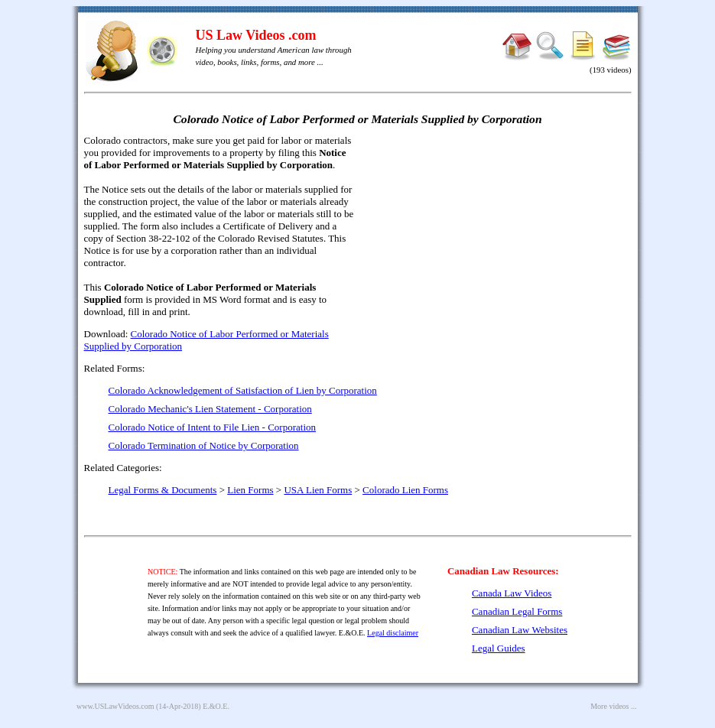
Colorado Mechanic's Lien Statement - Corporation (210, 409)
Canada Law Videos (512, 593)
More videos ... (613, 706)
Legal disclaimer (393, 633)
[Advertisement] (500, 245)
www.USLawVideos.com (115, 706)
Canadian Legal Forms (517, 611)
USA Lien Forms (318, 490)
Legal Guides (499, 648)
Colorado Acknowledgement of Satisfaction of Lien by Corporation (243, 390)
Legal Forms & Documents (163, 490)
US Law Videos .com (256, 35)
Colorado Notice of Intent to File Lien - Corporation (213, 427)
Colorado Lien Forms (405, 490)
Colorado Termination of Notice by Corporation (204, 445)
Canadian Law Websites (520, 630)
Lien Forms (250, 490)
